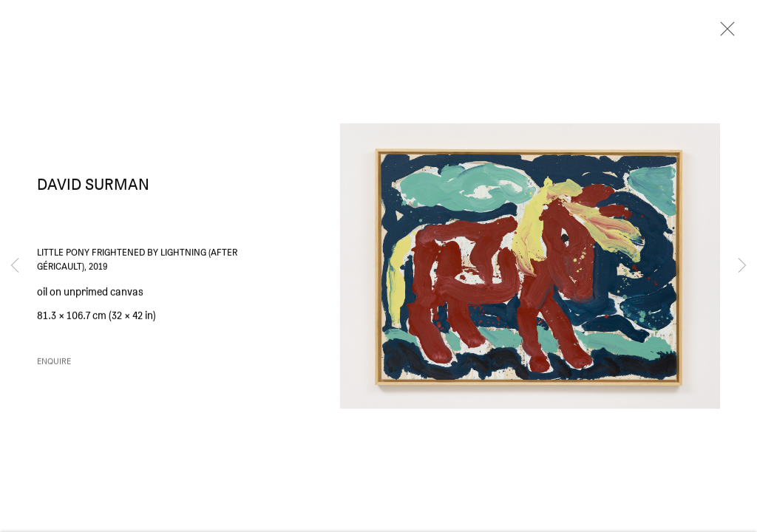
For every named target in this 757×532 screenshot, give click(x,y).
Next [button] (742, 266)
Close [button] (724, 33)
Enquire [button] (54, 365)
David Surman (93, 188)
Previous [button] (15, 266)
